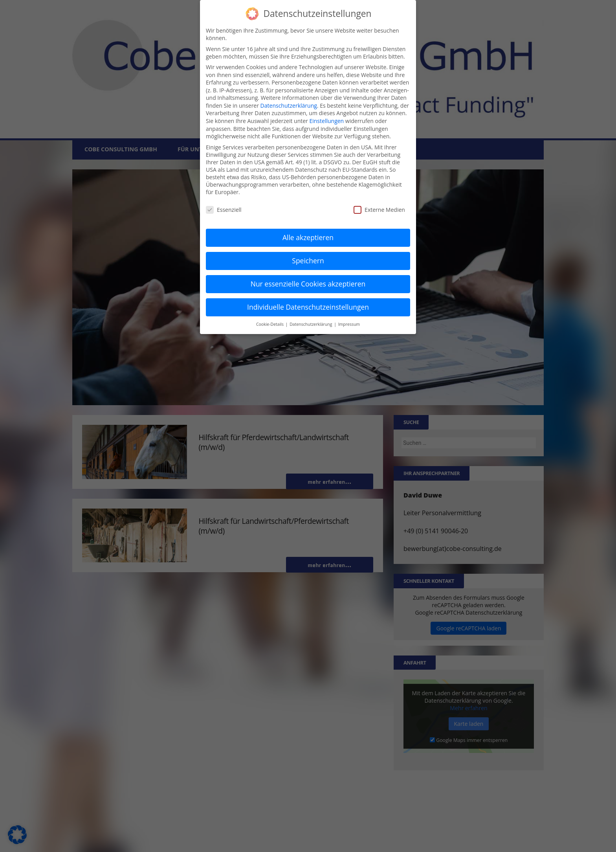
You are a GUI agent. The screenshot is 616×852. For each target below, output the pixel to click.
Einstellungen (326, 121)
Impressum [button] (349, 324)
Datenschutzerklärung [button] (311, 324)
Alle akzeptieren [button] (308, 237)
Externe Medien (379, 210)
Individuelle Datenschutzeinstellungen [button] (308, 307)
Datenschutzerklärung (289, 105)
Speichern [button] (308, 261)
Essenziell (224, 210)
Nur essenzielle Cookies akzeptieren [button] (308, 284)
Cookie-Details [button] (270, 324)
